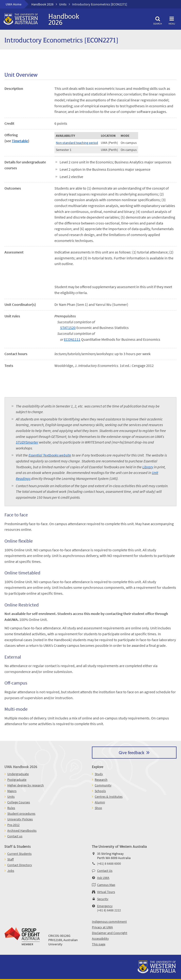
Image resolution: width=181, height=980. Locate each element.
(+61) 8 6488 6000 (109, 864)
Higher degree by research (26, 785)
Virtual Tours (106, 892)
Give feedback (132, 752)
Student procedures (21, 814)
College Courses (19, 802)
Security (103, 899)
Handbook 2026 (42, 4)
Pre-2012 (13, 825)
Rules (11, 808)
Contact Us (105, 871)
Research (101, 780)
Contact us (15, 836)
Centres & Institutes (109, 797)
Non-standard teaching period (77, 143)
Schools (100, 791)
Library (148, 467)
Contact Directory (20, 865)
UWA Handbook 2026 (21, 766)
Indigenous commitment (109, 922)
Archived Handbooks (22, 831)
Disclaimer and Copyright (110, 933)
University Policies (20, 819)
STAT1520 (68, 328)
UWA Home (14, 4)
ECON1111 (72, 339)
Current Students (19, 854)
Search (158, 20)
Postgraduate (17, 780)
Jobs (11, 871)
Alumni (100, 802)
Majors (12, 791)
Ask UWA (103, 878)
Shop (98, 808)
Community (103, 785)
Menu (172, 20)
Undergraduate (18, 774)
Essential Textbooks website (50, 455)
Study (99, 774)
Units (63, 4)
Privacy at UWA (102, 927)
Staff (10, 859)
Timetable (20, 141)
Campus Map (106, 885)
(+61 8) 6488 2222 (109, 910)
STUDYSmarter (27, 442)
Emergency (105, 906)
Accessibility (100, 938)
